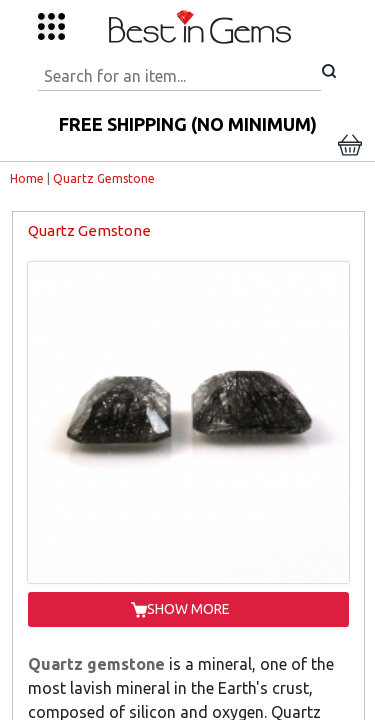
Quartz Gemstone (104, 178)
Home (27, 178)
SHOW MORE (188, 609)
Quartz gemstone (96, 664)
